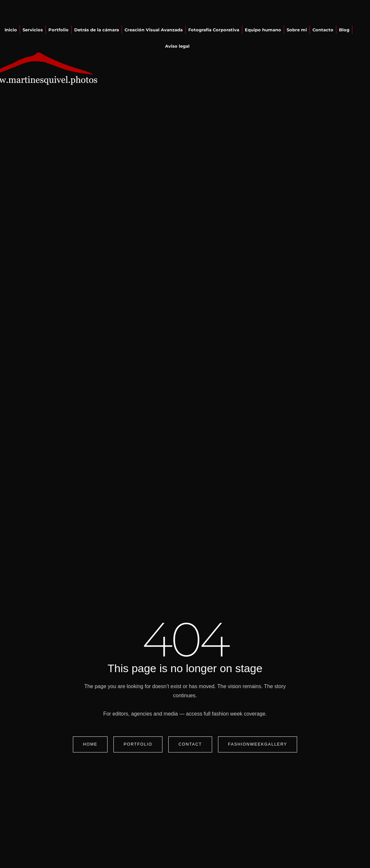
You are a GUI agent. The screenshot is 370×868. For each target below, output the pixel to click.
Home (90, 744)
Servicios (33, 30)
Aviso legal (177, 46)
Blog (344, 30)
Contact (190, 744)
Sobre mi (297, 30)
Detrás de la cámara (97, 30)
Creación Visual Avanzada (154, 30)
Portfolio (59, 30)
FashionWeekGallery (258, 744)
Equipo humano (263, 30)
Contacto (323, 30)
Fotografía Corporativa (214, 30)
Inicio (11, 30)
